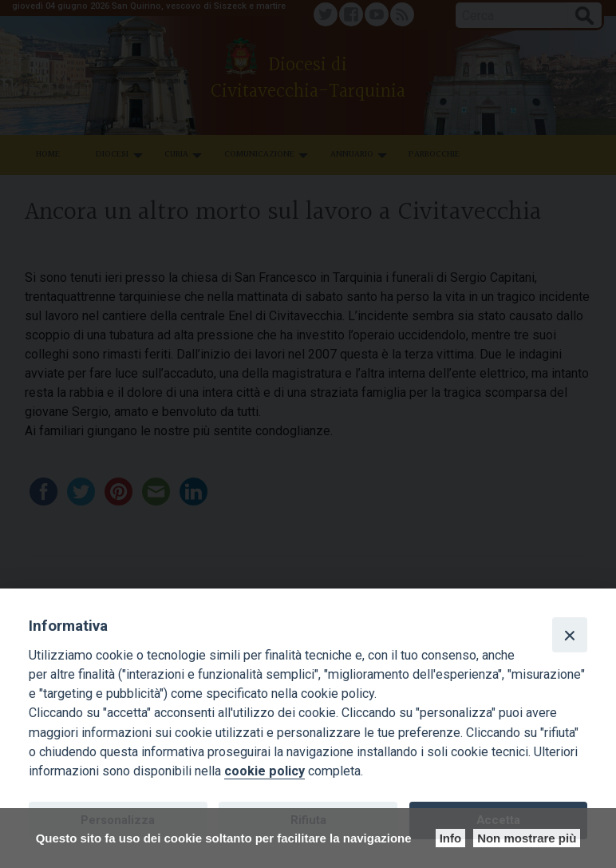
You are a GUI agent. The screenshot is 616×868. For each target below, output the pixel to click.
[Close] (570, 635)
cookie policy (265, 771)
